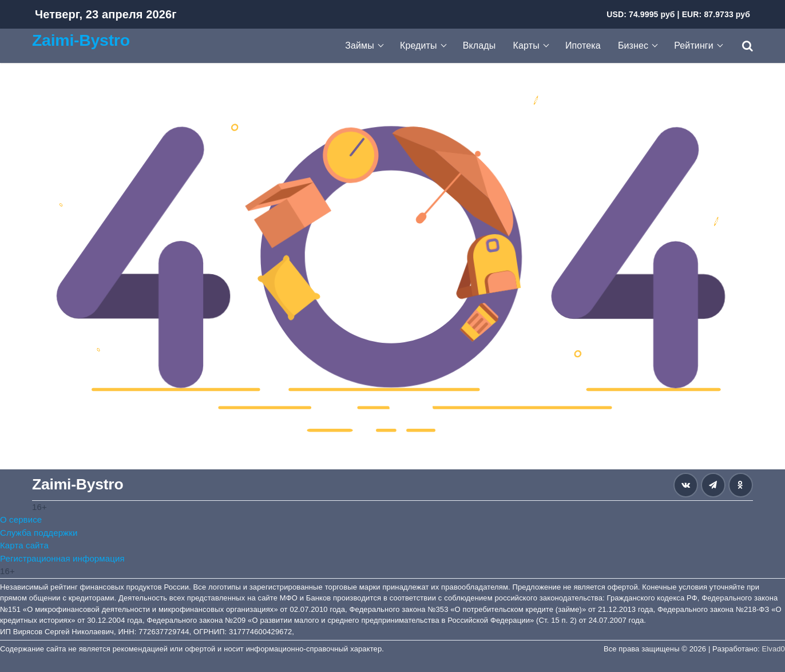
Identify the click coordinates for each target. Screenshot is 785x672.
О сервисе (21, 519)
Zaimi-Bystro (81, 40)
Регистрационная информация (62, 558)
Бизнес (633, 46)
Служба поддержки (39, 533)
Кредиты (419, 46)
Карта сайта (24, 545)
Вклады (479, 46)
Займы (360, 46)
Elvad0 (774, 649)
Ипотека (583, 46)
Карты (526, 46)
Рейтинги (694, 46)
